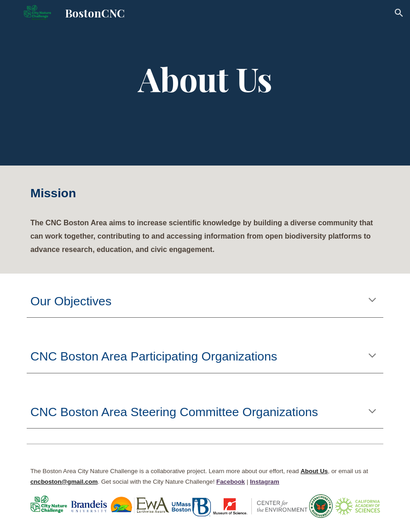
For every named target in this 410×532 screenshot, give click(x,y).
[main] (205, 83)
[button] (399, 13)
